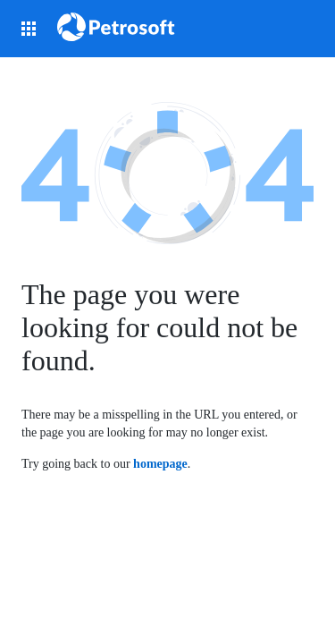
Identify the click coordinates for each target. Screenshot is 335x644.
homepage (160, 464)
